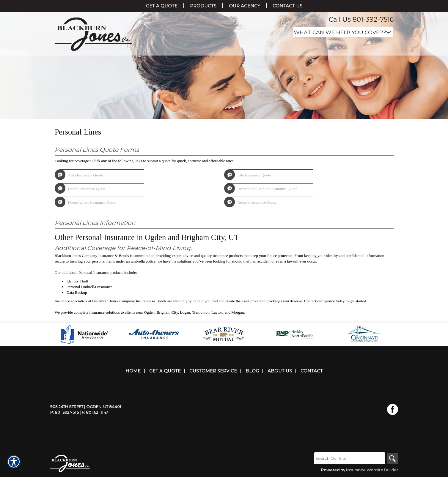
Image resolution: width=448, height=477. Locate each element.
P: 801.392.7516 (65, 412)
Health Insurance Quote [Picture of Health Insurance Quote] (87, 189)
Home (133, 371)
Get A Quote (165, 371)
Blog (252, 371)
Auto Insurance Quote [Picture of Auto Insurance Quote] (86, 175)
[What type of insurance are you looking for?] (343, 32)
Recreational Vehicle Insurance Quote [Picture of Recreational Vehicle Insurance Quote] (267, 189)
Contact (312, 371)
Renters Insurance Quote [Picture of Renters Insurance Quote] (257, 202)
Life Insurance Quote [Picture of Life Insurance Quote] (254, 175)
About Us (280, 371)
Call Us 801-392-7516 (361, 19)
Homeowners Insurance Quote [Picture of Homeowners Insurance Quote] (92, 202)
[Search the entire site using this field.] (349, 458)
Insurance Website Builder (372, 470)
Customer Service (213, 371)
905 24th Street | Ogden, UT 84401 (86, 407)
